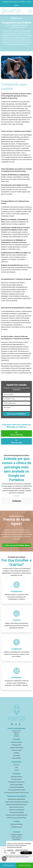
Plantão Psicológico (16, 733)
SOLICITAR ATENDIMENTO (16, 414)
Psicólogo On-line (16, 736)
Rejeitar (13, 853)
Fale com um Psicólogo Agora (17, 537)
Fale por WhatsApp (17, 433)
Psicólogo (16, 744)
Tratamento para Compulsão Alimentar (16, 806)
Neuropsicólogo (17, 749)
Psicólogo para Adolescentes (16, 773)
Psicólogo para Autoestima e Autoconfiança (17, 784)
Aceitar (26, 853)
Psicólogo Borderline (16, 768)
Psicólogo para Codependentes (16, 790)
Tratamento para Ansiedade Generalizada (17, 793)
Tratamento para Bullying (17, 804)
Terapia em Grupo (16, 741)
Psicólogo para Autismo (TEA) (17, 781)
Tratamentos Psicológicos (19, 25)
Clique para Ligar (17, 441)
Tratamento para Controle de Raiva (17, 809)
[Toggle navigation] (30, 11)
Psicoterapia (16, 747)
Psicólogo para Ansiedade (17, 778)
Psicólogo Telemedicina (16, 739)
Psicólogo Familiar (17, 771)
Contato (16, 761)
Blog (17, 759)
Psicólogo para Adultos (16, 776)
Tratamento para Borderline (17, 801)
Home (7, 25)
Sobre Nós (16, 756)
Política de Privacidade (22, 850)
